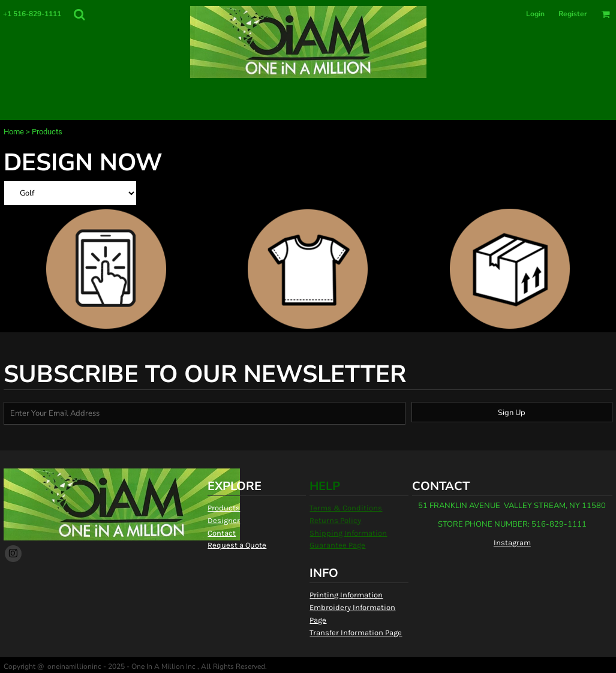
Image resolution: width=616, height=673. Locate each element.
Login (535, 14)
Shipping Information (348, 533)
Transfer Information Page (356, 633)
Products (224, 508)
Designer (224, 520)
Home (14, 132)
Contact (222, 533)
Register (573, 14)
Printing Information (346, 595)
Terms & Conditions (346, 508)
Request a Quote (237, 545)
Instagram (512, 543)
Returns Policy (335, 520)
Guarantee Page (337, 545)
